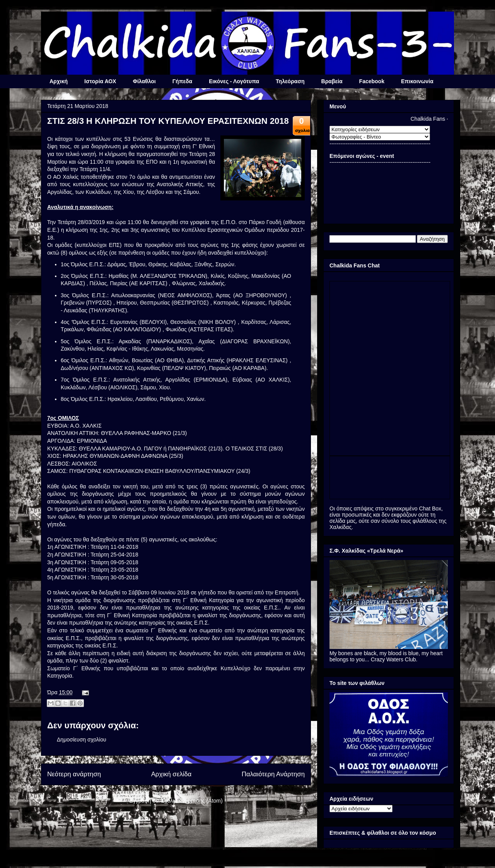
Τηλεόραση (290, 81)
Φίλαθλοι (144, 81)
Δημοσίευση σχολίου (82, 740)
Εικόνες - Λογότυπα (234, 81)
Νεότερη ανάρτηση (74, 774)
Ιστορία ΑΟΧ (100, 81)
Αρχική (59, 81)
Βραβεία (332, 81)
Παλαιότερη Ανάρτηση (273, 774)
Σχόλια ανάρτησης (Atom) (192, 801)
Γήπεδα (182, 81)
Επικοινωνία (417, 81)
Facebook (372, 81)
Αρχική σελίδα (172, 774)
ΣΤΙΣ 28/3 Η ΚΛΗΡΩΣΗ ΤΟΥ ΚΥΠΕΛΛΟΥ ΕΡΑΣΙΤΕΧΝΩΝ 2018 (168, 121)
